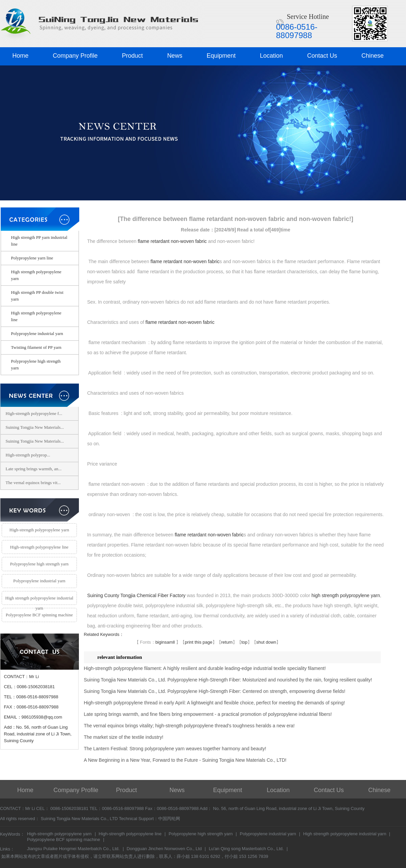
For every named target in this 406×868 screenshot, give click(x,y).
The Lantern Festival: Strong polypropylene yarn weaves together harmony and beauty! (175, 749)
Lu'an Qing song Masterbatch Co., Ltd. (246, 849)
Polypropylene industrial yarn (37, 333)
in (163, 642)
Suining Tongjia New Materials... (35, 427)
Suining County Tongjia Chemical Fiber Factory (137, 595)
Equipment (221, 56)
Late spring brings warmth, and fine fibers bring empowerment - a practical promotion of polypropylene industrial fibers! (208, 714)
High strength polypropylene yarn (36, 275)
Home (21, 56)
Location (271, 56)
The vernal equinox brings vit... (33, 483)
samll (170, 642)
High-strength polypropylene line (39, 547)
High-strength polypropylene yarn (39, 530)
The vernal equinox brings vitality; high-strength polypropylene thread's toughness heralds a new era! (189, 726)
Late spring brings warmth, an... (34, 469)
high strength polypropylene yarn (346, 595)
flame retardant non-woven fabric (172, 241)
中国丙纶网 (169, 819)
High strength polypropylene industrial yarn (39, 600)
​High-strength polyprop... (28, 455)
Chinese (373, 56)
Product (133, 56)
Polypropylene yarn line (32, 258)
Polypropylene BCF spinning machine (39, 615)
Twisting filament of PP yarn (36, 347)
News (175, 56)
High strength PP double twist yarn (37, 296)
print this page (199, 642)
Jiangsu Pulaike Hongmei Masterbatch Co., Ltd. (73, 849)
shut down (266, 642)
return (227, 642)
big (158, 642)
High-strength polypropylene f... (34, 413)
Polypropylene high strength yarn (36, 365)
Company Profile (75, 56)
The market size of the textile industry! (124, 737)
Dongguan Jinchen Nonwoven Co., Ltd (164, 849)
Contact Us (322, 56)
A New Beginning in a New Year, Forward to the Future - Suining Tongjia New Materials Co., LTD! (185, 760)
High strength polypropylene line (36, 316)
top (244, 642)
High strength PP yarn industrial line (39, 241)
